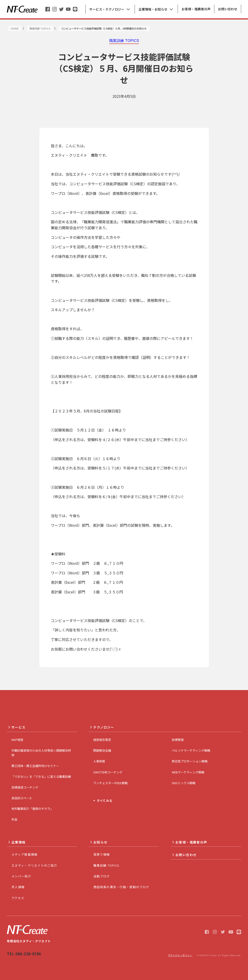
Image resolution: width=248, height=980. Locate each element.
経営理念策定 (102, 740)
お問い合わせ (186, 855)
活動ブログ (102, 876)
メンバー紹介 (21, 876)
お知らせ (101, 842)
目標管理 (178, 740)
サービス (19, 727)
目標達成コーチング (25, 787)
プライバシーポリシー (180, 955)
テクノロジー (104, 727)
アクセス (18, 898)
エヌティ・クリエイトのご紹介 (34, 865)
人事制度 (99, 761)
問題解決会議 (102, 750)
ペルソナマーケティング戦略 (191, 750)
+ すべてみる (103, 801)
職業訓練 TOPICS (106, 865)
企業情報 (19, 842)
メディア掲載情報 (24, 854)
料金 (14, 819)
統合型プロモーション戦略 (190, 761)
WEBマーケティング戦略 (188, 772)
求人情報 (18, 887)
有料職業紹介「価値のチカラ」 (32, 809)
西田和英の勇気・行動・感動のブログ (121, 887)
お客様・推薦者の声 (191, 842)
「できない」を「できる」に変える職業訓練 (41, 777)
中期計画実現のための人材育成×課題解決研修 (41, 753)
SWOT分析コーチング (108, 772)
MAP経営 (17, 740)
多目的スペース (22, 798)
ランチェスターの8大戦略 (110, 783)
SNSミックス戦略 (184, 783)
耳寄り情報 (102, 854)
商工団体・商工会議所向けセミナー (35, 766)
